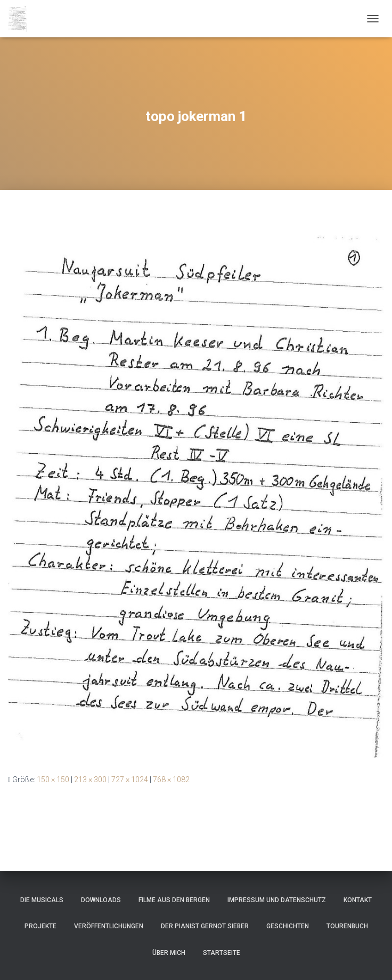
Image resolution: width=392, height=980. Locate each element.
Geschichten (288, 926)
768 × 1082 (171, 780)
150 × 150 (53, 780)
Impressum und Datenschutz (277, 900)
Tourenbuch (347, 926)
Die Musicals (42, 900)
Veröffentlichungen (109, 926)
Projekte (40, 926)
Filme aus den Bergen (174, 900)
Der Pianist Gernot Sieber (205, 926)
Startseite (222, 953)
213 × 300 (90, 780)
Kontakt (358, 900)
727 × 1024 (130, 780)
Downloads (101, 900)
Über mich (169, 953)
